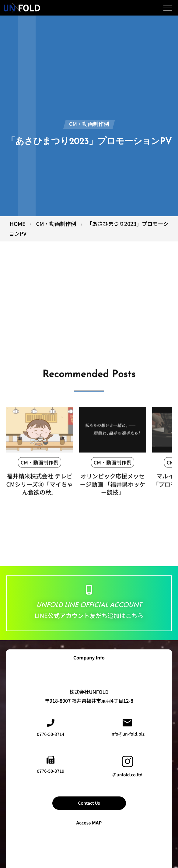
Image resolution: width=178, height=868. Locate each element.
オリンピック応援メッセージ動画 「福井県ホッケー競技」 (113, 488)
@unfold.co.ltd (127, 767)
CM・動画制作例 (40, 466)
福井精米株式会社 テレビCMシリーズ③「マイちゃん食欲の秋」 (39, 488)
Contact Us (89, 803)
